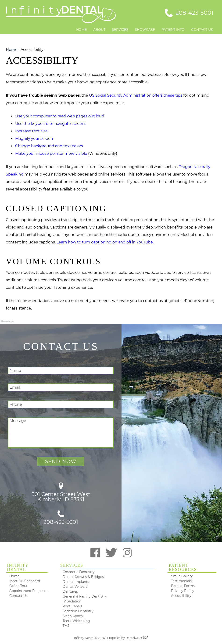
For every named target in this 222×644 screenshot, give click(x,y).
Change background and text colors (49, 146)
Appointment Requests (28, 591)
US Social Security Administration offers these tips (136, 95)
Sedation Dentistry (78, 611)
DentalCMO (137, 638)
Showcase (145, 30)
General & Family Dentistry (85, 596)
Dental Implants (76, 582)
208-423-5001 (61, 517)
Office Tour (18, 586)
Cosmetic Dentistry (79, 572)
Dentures (70, 591)
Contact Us (202, 30)
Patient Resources (183, 568)
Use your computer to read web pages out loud (60, 116)
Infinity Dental (18, 568)
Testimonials (181, 581)
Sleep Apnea (73, 616)
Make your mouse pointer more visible (51, 153)
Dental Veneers (75, 587)
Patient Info (173, 30)
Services (120, 30)
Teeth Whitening (76, 621)
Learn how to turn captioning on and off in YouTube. (105, 242)
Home (81, 30)
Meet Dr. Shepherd (25, 581)
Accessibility (181, 596)
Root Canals (72, 606)
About (99, 30)
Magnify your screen (34, 139)
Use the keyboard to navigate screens (51, 124)
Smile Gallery (182, 576)
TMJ (66, 626)
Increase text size (31, 131)
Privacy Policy (183, 591)
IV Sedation (72, 601)
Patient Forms (183, 586)
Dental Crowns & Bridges (83, 577)
